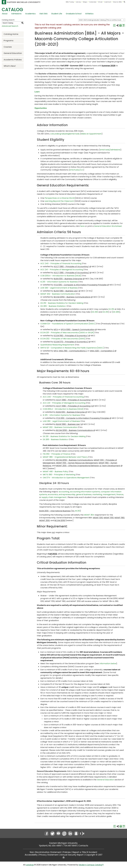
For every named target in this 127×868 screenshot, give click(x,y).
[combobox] (102, 20)
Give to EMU (117, 2)
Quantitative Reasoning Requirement (57, 345)
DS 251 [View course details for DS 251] (111, 309)
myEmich (108, 2)
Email (100, 2)
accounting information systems (85, 492)
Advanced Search (10, 26)
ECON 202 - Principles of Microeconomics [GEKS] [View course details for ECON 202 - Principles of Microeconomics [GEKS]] (63, 339)
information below (108, 664)
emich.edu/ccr (76, 170)
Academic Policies (13, 60)
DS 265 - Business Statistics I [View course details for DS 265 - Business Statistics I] (53, 306)
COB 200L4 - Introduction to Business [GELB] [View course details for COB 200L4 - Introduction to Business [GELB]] (61, 276)
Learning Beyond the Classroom (59, 201)
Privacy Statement (49, 855)
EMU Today (70, 2)
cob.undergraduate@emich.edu (65, 134)
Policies (67, 852)
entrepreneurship (67, 494)
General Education (13, 53)
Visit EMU (43, 14)
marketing (97, 494)
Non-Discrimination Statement (46, 852)
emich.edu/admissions (110, 150)
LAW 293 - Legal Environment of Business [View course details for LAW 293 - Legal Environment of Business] (59, 288)
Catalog (12, 10)
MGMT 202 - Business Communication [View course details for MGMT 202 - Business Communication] (58, 294)
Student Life (57, 14)
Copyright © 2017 (94, 855)
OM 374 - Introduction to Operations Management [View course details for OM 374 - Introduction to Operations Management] (66, 478)
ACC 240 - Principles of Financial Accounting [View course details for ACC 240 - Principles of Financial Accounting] (61, 263)
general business (84, 494)
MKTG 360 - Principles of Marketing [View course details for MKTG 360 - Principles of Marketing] (59, 475)
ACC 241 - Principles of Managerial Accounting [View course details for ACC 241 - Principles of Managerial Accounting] (62, 270)
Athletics (89, 14)
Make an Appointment (91, 134)
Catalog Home (11, 34)
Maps (85, 2)
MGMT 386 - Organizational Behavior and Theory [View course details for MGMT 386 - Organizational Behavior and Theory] (65, 457)
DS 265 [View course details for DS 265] (116, 312)
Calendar (93, 2)
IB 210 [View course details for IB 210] (78, 511)
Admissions (16, 14)
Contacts (83, 846)
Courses (8, 47)
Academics (30, 14)
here (82, 226)
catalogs (30, 865)
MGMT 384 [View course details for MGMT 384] (89, 515)
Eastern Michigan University (63, 843)
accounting (64, 492)
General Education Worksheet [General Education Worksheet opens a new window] (108, 226)
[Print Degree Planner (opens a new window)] (114, 25)
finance (120, 494)
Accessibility (31, 855)
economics (53, 494)
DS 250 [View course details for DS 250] (95, 312)
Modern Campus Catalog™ (91, 865)
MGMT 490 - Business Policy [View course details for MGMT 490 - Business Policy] (56, 472)
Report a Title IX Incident (85, 852)
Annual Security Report (72, 855)
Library (79, 2)
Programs (9, 41)
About (5, 14)
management (109, 494)
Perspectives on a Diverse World (60, 198)
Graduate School (74, 14)
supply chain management (54, 497)
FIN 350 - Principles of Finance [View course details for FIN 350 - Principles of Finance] (57, 454)
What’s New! (10, 66)
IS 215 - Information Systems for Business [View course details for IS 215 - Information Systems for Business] (59, 282)
